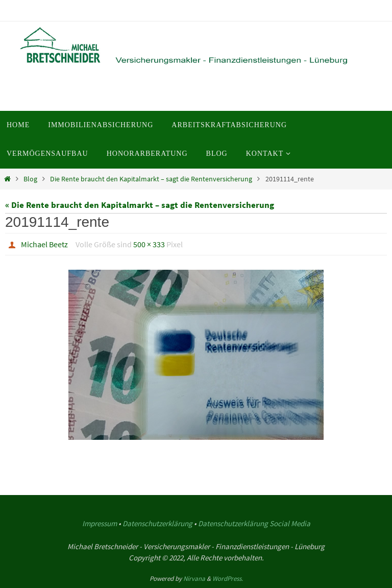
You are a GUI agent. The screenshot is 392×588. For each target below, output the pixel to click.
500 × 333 (149, 244)
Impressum (100, 523)
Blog (30, 179)
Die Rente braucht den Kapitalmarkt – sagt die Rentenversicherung (151, 179)
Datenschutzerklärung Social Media (254, 523)
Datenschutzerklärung (157, 523)
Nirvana (194, 579)
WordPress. (228, 579)
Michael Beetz (44, 244)
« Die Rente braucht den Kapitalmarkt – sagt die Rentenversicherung (140, 205)
